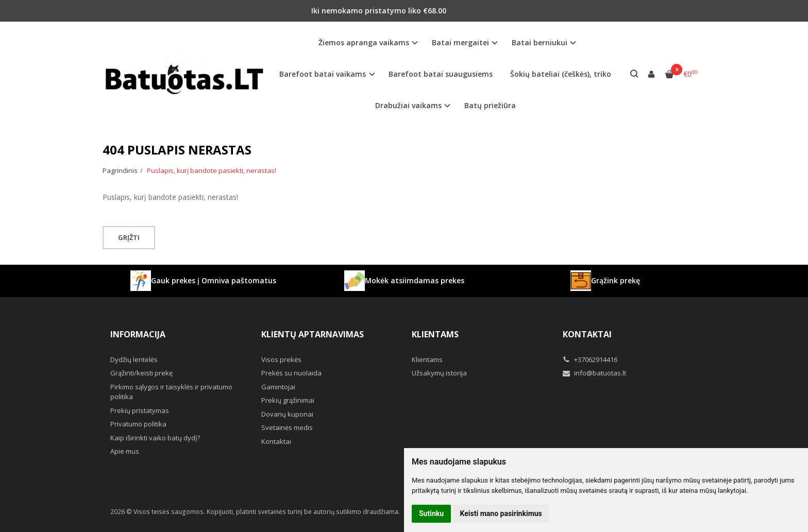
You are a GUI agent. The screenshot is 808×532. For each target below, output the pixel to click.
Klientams (435, 334)
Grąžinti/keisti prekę (141, 373)
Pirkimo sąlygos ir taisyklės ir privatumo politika (171, 392)
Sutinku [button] (431, 513)
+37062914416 (590, 359)
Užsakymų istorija (439, 373)
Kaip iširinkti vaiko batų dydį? (155, 438)
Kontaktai (276, 441)
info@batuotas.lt (594, 373)
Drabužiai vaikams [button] (408, 105)
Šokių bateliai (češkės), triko (561, 74)
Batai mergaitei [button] (460, 42)
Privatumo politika (138, 424)
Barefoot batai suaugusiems (441, 74)
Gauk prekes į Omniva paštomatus (203, 281)
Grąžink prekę (605, 281)
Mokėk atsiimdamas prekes (404, 281)
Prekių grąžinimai (288, 400)
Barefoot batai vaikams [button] (323, 74)
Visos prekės (281, 359)
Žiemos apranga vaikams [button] (364, 42)
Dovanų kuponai (287, 414)
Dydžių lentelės (134, 359)
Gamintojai (278, 387)
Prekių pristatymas (140, 410)
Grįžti (130, 237)
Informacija (138, 334)
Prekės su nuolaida (291, 373)
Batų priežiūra (490, 105)
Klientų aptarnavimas (313, 334)
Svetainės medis (287, 427)
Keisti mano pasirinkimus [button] (501, 513)
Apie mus (125, 451)
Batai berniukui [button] (540, 42)
